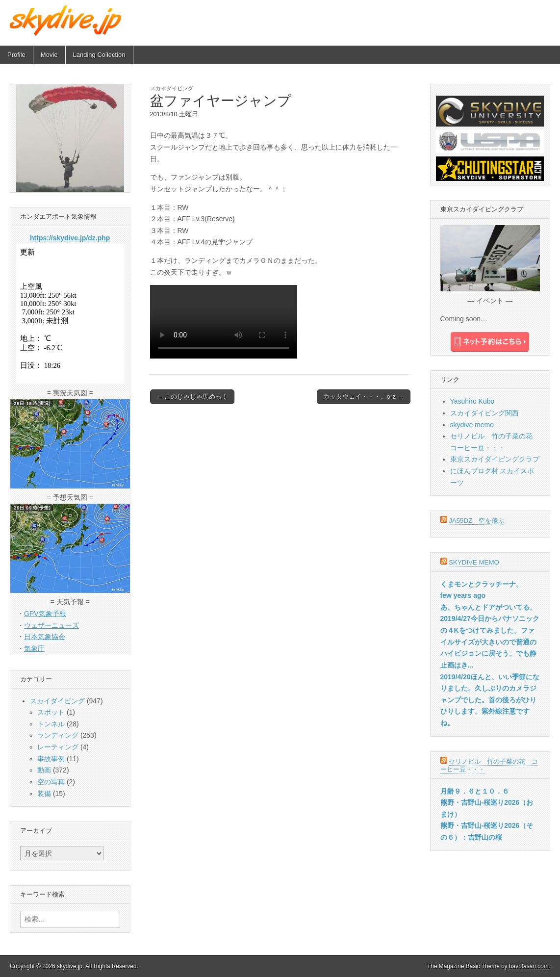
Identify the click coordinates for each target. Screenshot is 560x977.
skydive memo (472, 425)
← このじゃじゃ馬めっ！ (192, 397)
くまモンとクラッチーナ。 (482, 584)
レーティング (58, 747)
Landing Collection (99, 55)
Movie (49, 55)
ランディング (58, 735)
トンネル (51, 724)
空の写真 (51, 782)
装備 (44, 794)
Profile (16, 55)
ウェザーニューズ (51, 625)
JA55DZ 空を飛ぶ (476, 521)
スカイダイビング (172, 88)
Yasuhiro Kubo (472, 401)
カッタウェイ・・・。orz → (364, 397)
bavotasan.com (529, 966)
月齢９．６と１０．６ (475, 791)
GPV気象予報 (45, 614)
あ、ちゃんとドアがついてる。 (488, 607)
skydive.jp (70, 966)
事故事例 (51, 759)
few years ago (463, 595)
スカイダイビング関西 (484, 413)
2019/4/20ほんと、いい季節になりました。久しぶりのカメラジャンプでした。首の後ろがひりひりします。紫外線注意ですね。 (490, 700)
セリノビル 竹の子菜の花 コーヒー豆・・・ (489, 765)
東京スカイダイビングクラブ (495, 459)
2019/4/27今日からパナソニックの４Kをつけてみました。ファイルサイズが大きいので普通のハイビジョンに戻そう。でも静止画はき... (490, 642)
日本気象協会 (45, 637)
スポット (51, 712)
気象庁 (34, 648)
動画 (44, 770)
